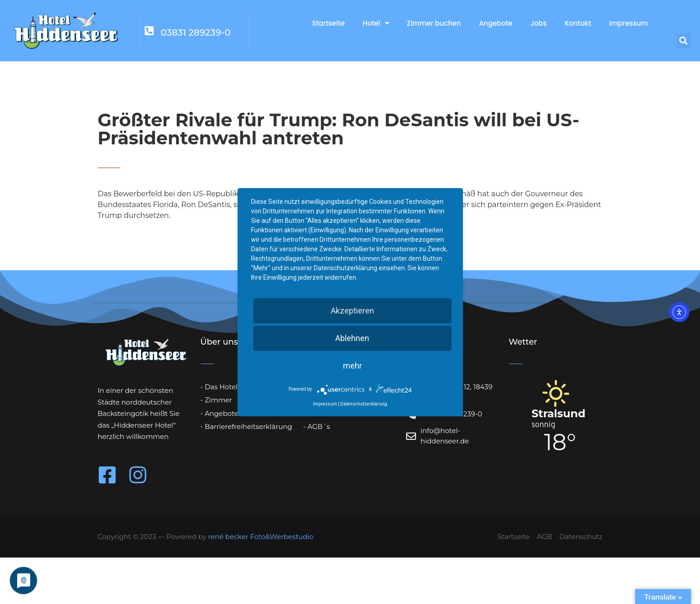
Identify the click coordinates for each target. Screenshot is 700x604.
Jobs (539, 23)
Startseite (328, 23)
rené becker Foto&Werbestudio (261, 537)
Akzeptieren (352, 311)
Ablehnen (352, 338)
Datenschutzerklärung (364, 404)
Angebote (496, 23)
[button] (684, 41)
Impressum (629, 23)
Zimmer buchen (434, 23)
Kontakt (578, 23)
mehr (352, 366)
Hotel (376, 23)
